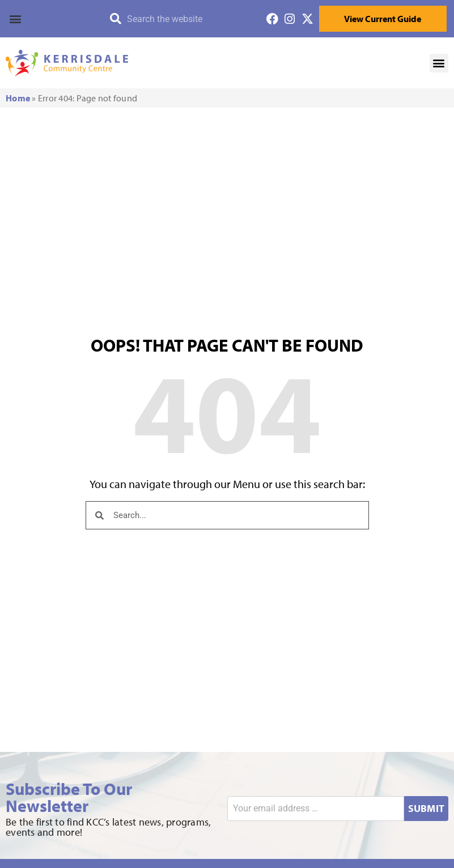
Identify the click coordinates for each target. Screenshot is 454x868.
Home (18, 98)
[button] (50, 19)
